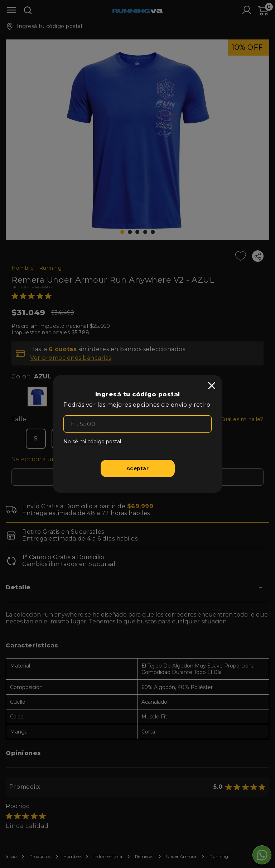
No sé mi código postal (92, 442)
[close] (212, 386)
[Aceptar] (138, 468)
